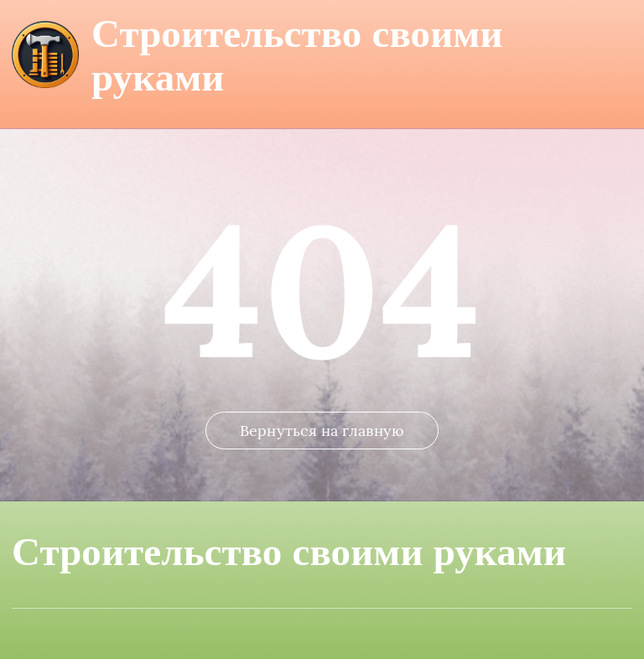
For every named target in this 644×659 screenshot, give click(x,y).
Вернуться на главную (322, 431)
